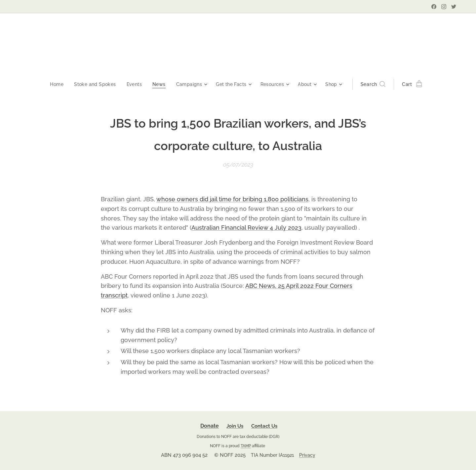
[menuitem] (56, 84)
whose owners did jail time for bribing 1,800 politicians (232, 199)
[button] (376, 84)
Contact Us (264, 426)
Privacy (307, 455)
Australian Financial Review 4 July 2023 (246, 228)
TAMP (246, 446)
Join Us (235, 426)
